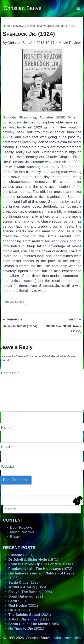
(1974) (21, 322)
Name (7, 428)
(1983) (64, 325)
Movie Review (70, 43)
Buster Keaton (14, 302)
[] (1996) (30, 592)
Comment (10, 373)
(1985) (34, 624)
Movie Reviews (22, 532)
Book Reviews (21, 528)
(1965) (27, 587)
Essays (16, 537)
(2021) (21, 555)
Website (7, 466)
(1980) (21, 601)
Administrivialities (67, 638)
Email (7, 447)
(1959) (24, 582)
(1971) (33, 560)
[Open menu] (78, 8)
